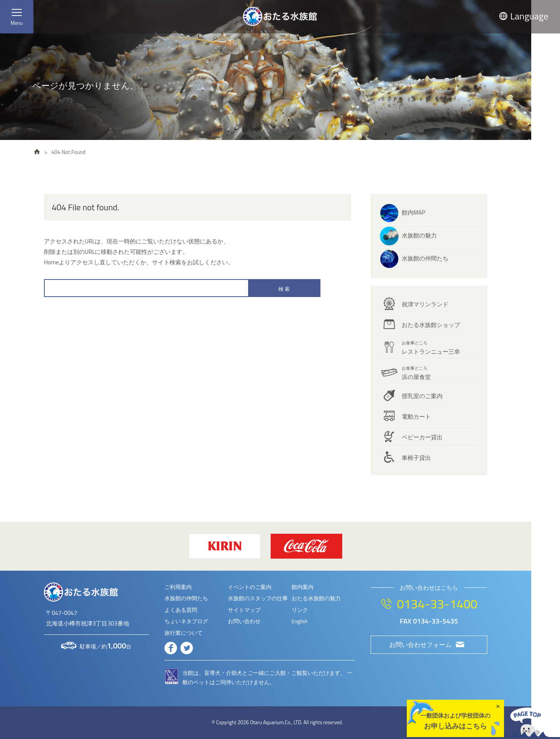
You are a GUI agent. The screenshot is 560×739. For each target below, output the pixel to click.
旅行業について (184, 633)
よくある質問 (181, 610)
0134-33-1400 (437, 604)
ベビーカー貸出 (422, 437)
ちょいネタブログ (186, 621)
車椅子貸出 (416, 458)
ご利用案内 (178, 587)
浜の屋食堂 (416, 373)
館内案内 (303, 587)
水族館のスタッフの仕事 (258, 598)
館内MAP (413, 212)
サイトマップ (244, 610)
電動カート (416, 417)
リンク (300, 610)
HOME (37, 152)
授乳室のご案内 (422, 396)
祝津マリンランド (425, 304)
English (300, 621)
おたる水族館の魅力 (316, 598)
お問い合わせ (244, 621)
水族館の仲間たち (425, 258)
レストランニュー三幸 (431, 348)
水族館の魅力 (419, 235)
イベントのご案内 (250, 587)
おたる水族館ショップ (431, 325)
